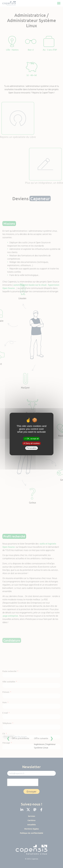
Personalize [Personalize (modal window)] (32, 448)
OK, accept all (31, 439)
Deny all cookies (32, 443)
